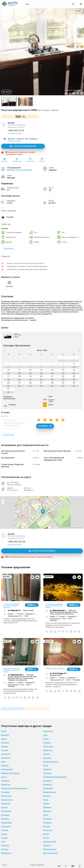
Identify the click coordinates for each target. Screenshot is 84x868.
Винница (12, 709)
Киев (45, 735)
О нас (4, 865)
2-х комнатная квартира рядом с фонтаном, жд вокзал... (54, 606)
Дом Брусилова (8, 458)
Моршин (47, 826)
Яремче (46, 834)
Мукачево (47, 807)
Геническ (47, 743)
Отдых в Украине (37, 865)
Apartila (5, 709)
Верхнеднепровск (51, 853)
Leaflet (62, 528)
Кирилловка (48, 746)
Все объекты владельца (17, 125)
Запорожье (48, 750)
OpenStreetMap (72, 528)
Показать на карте (14, 141)
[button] (43, 512)
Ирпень (46, 838)
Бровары (47, 796)
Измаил (46, 804)
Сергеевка (47, 819)
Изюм (46, 815)
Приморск (47, 823)
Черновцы (47, 773)
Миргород (47, 811)
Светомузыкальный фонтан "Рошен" (13, 452)
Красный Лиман (50, 849)
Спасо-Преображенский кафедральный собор (54, 459)
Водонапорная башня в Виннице (57, 451)
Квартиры (21, 709)
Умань (46, 800)
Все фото (6, 92)
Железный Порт (50, 842)
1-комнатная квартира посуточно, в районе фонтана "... (12, 606)
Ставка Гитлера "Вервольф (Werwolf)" (12, 466)
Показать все (9, 249)
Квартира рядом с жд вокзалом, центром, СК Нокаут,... (12, 670)
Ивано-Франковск (51, 762)
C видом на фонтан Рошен (55, 668)
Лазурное (47, 845)
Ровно (46, 765)
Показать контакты (15, 133)
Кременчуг (48, 781)
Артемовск (48, 785)
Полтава (47, 754)
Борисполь (48, 830)
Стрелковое (48, 731)
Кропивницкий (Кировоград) (55, 777)
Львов (46, 739)
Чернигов (47, 769)
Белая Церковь (49, 792)
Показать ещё (9, 435)
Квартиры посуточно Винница (20, 170)
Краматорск (48, 788)
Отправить (45, 426)
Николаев (47, 758)
